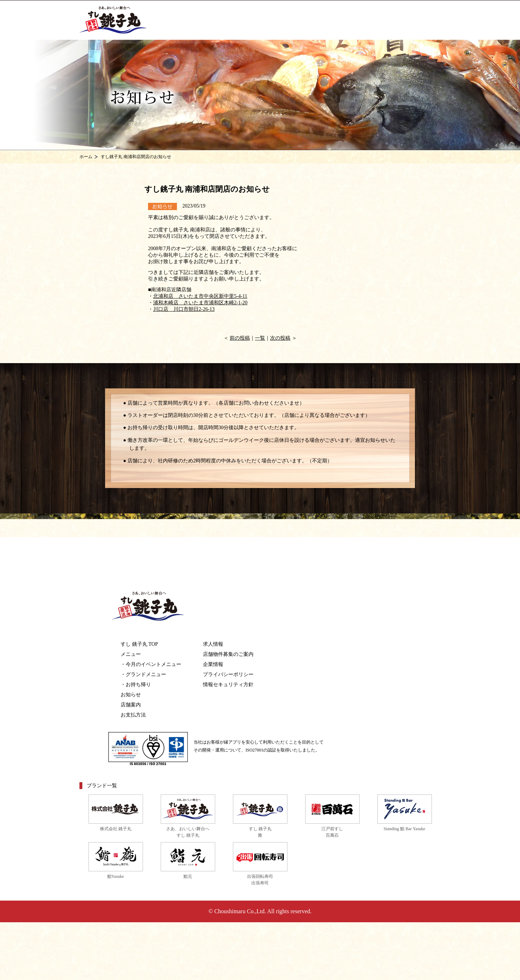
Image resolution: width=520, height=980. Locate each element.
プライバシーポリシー (228, 674)
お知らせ (131, 695)
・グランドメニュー (143, 674)
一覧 (260, 338)
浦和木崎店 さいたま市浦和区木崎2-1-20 (200, 303)
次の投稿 (280, 338)
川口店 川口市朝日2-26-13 (184, 309)
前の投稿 (240, 338)
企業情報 (213, 664)
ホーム (86, 157)
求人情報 (213, 644)
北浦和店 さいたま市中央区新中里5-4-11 (200, 296)
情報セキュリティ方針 (228, 685)
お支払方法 (133, 715)
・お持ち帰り (136, 685)
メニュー (131, 654)
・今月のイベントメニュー (151, 664)
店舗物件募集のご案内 (228, 654)
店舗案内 (131, 705)
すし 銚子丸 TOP (139, 644)
